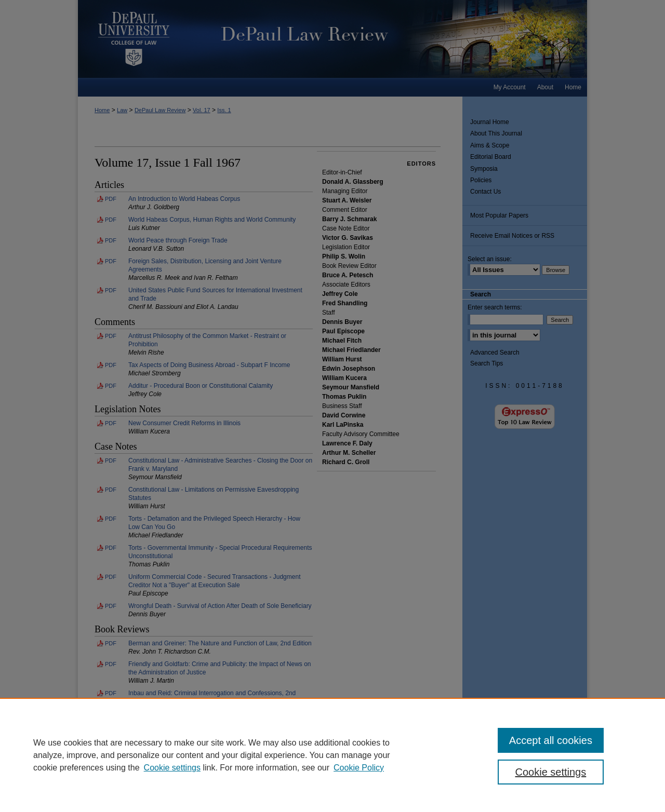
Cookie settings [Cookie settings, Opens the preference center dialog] (551, 772)
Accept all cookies (551, 740)
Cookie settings (172, 768)
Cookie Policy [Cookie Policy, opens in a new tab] (359, 768)
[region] (332, 755)
